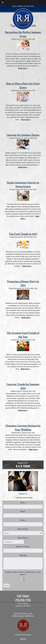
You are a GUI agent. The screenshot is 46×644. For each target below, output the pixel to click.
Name (23, 503)
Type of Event (23, 529)
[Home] (23, 19)
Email (23, 512)
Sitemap (23, 639)
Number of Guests (23, 547)
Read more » (23, 68)
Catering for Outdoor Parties (23, 135)
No (24, 580)
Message (23, 555)
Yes (24, 578)
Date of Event (23, 538)
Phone (23, 520)
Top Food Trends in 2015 (23, 234)
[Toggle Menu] (3, 2)
